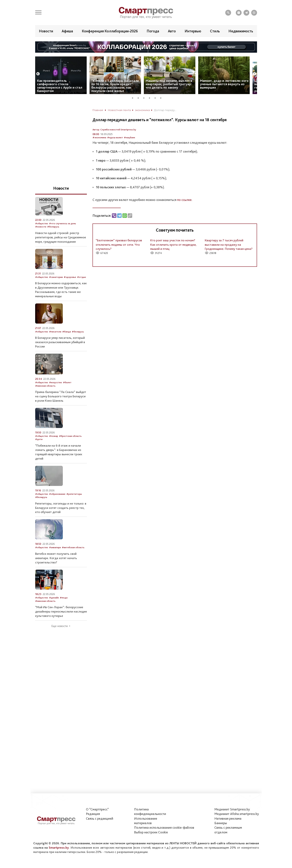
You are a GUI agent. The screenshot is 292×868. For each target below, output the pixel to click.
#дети (39, 439)
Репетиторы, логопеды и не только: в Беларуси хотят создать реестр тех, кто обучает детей (61, 508)
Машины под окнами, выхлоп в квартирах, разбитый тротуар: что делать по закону (169, 84)
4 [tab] (151, 97)
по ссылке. (185, 200)
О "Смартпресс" (97, 809)
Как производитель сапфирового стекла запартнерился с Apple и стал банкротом (60, 86)
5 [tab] (156, 97)
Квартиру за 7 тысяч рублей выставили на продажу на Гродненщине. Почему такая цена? (229, 245)
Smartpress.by (59, 847)
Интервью (193, 31)
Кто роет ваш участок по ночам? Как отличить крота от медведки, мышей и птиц (173, 245)
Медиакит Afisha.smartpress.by (237, 814)
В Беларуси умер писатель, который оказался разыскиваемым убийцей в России (60, 342)
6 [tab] (162, 97)
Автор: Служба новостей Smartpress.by (114, 130)
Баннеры (221, 823)
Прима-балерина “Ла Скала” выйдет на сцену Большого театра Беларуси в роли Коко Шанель (61, 396)
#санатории (56, 277)
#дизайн (54, 598)
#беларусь (53, 227)
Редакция (93, 814)
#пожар (54, 436)
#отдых (82, 277)
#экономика (99, 137)
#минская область (45, 386)
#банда (67, 332)
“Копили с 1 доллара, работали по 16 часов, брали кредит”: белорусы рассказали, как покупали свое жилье (115, 86)
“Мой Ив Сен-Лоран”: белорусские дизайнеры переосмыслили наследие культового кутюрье (61, 611)
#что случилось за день (63, 223)
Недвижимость (241, 31)
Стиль (215, 31)
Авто (172, 31)
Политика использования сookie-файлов (164, 827)
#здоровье (70, 277)
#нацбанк (129, 137)
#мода (64, 598)
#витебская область (73, 547)
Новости (46, 31)
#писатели (55, 332)
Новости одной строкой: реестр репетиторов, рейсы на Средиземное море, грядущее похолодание (61, 237)
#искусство (56, 382)
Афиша (67, 31)
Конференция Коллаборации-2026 (110, 31)
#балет (67, 382)
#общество (42, 223)
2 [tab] (140, 97)
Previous (38, 74)
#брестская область (70, 436)
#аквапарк (55, 547)
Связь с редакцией (100, 818)
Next (254, 74)
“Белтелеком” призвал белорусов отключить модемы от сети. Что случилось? (119, 245)
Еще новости (60, 626)
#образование (57, 494)
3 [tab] (145, 97)
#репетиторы (74, 494)
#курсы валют (115, 137)
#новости (41, 227)
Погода (153, 31)
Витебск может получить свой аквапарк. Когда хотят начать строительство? (56, 558)
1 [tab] (134, 97)
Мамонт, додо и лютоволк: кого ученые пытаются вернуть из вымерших (224, 84)
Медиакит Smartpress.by (232, 809)
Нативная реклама (228, 818)
